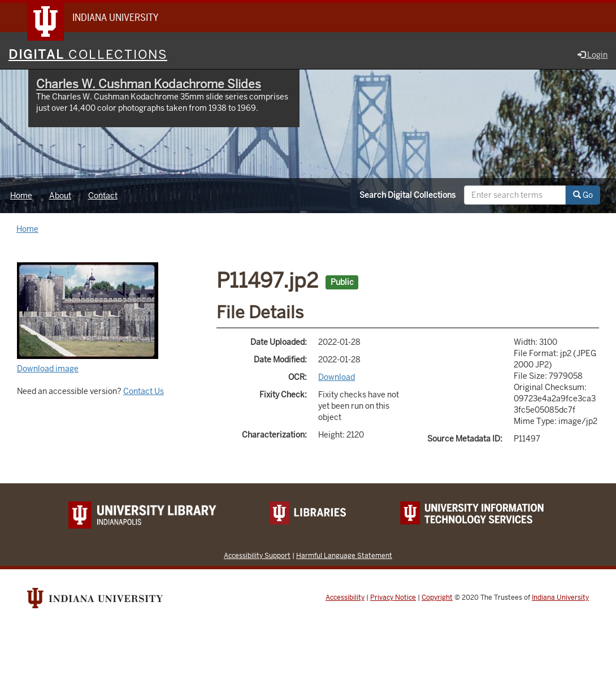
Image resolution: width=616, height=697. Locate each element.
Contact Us (144, 391)
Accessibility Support (257, 555)
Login (593, 55)
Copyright (437, 598)
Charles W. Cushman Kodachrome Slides (149, 84)
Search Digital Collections (407, 195)
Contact (103, 196)
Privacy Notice (393, 598)
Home (21, 196)
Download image (48, 369)
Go (583, 195)
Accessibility (345, 598)
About (60, 196)
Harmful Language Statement (344, 555)
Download (337, 377)
